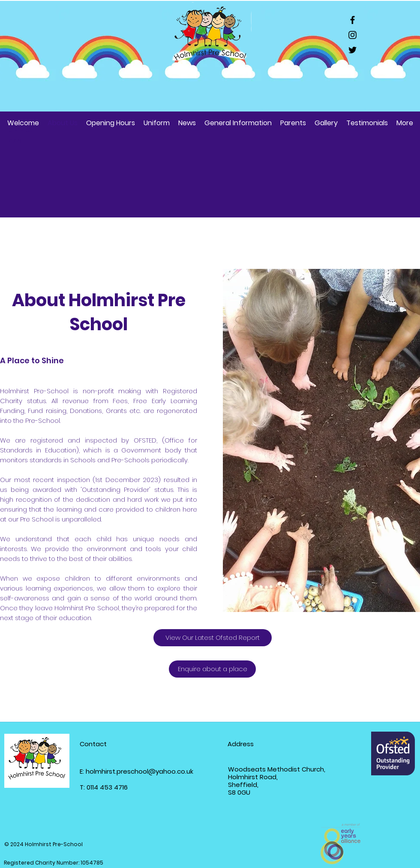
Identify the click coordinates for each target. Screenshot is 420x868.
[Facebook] (352, 20)
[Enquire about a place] (212, 669)
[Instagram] (352, 35)
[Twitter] (352, 50)
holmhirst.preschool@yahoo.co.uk (139, 771)
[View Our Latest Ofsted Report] (213, 638)
